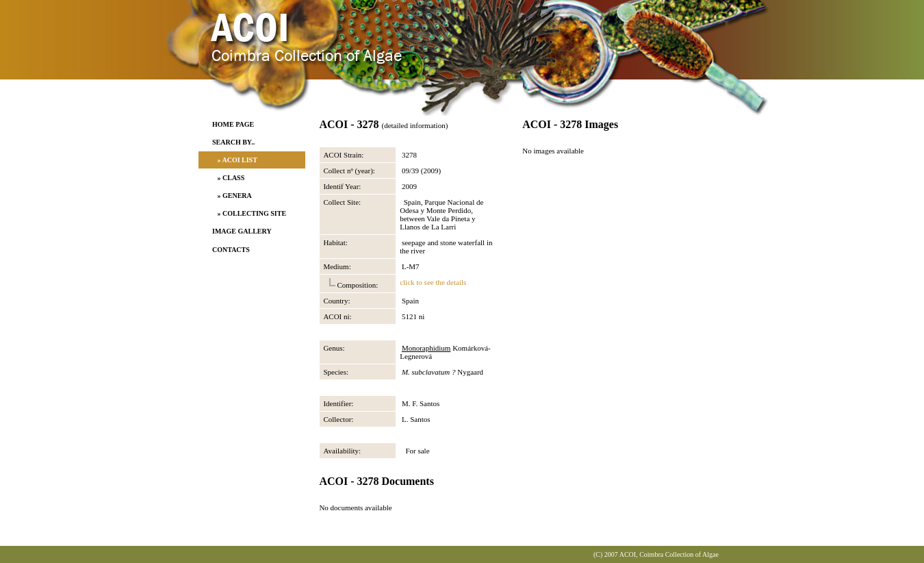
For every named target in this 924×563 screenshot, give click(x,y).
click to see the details (433, 282)
